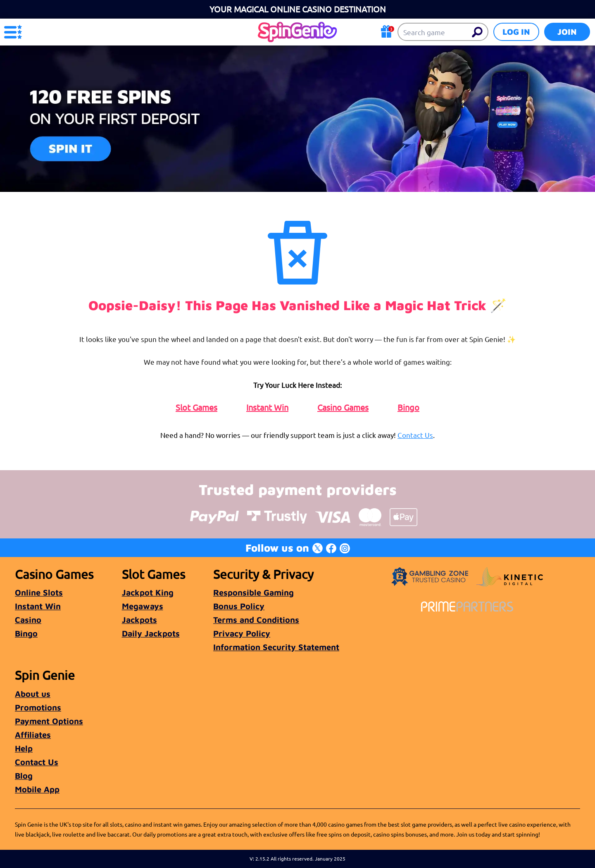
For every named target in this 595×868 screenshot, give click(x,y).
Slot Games (196, 407)
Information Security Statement (276, 647)
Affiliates (33, 735)
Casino (28, 620)
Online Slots (39, 592)
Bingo (408, 407)
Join (567, 32)
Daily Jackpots (151, 633)
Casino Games (343, 407)
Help (24, 748)
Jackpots (139, 620)
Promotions (38, 707)
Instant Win (267, 407)
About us (33, 694)
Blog (24, 776)
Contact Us (415, 435)
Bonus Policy (239, 606)
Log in (516, 32)
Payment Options (49, 721)
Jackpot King (148, 592)
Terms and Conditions (256, 620)
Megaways (143, 606)
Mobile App (37, 789)
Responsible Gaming (253, 592)
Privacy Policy (242, 633)
